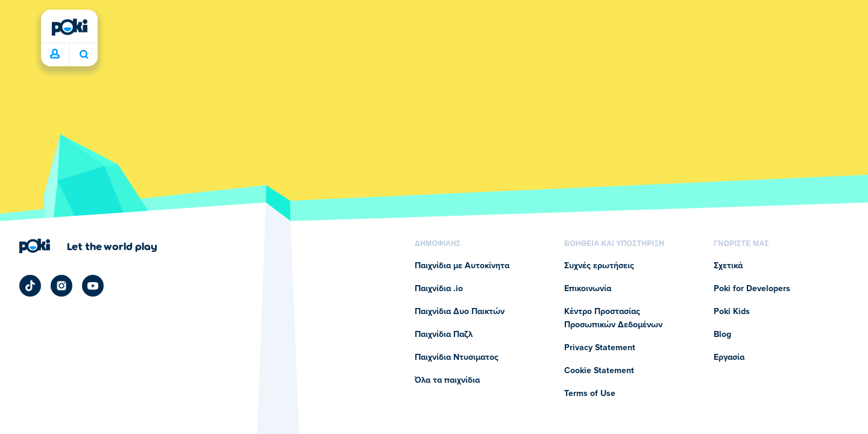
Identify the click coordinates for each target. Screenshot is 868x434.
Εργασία (729, 357)
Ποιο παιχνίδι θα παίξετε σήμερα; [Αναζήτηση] (84, 54)
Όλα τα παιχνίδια (447, 380)
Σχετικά (728, 266)
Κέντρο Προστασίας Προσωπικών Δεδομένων (613, 318)
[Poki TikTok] (30, 286)
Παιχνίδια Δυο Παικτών (460, 312)
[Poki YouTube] (93, 286)
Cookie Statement (599, 371)
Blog (722, 335)
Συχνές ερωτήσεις (599, 266)
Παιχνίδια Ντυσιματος (457, 357)
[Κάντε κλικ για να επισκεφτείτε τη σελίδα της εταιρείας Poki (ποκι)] (88, 246)
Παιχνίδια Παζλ (444, 335)
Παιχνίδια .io (439, 289)
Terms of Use (590, 394)
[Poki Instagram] (61, 286)
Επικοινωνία (588, 289)
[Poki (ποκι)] (69, 27)
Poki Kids (732, 312)
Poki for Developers (752, 289)
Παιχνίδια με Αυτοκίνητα (462, 266)
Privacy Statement (600, 348)
